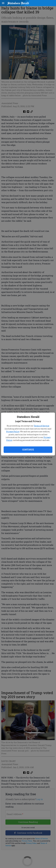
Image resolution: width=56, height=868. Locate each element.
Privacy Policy (13, 432)
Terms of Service (41, 426)
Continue (28, 450)
